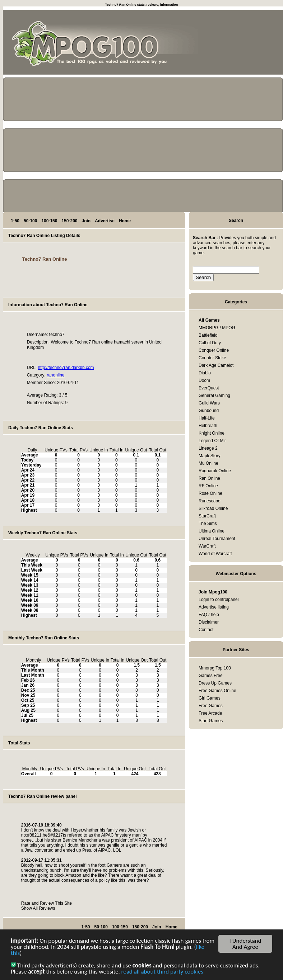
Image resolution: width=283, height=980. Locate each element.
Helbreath (208, 426)
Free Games (211, 706)
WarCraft (207, 546)
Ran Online (209, 478)
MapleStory (210, 456)
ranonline (55, 375)
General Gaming (214, 396)
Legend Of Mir (212, 441)
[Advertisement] (251, 44)
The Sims (208, 524)
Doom (204, 380)
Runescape (210, 501)
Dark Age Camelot (216, 365)
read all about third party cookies (162, 972)
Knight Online (212, 433)
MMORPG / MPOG (217, 328)
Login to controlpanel (219, 600)
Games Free (211, 676)
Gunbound (209, 411)
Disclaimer (209, 622)
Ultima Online (212, 531)
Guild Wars (209, 403)
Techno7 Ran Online (45, 259)
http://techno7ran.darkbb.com (66, 368)
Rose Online (210, 493)
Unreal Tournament (217, 539)
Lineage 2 (208, 448)
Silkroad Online (213, 508)
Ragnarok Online (215, 471)
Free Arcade (210, 713)
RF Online (208, 486)
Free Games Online (217, 691)
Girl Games (210, 698)
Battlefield (208, 335)
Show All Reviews (38, 908)
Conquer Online (214, 350)
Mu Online (208, 463)
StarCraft (207, 516)
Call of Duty (210, 343)
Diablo (205, 373)
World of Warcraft (215, 554)
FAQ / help (209, 615)
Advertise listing (214, 607)
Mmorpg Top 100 (215, 668)
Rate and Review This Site (47, 903)
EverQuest (209, 388)
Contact (206, 630)
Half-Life (207, 418)
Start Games (211, 721)
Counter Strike (212, 358)
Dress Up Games (215, 683)
